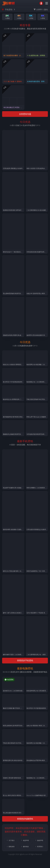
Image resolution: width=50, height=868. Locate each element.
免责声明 (25, 840)
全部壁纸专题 (25, 114)
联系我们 (39, 846)
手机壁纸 (9, 9)
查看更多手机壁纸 (25, 660)
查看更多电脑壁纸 (25, 819)
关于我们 (11, 840)
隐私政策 (11, 846)
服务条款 (25, 846)
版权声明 (39, 840)
